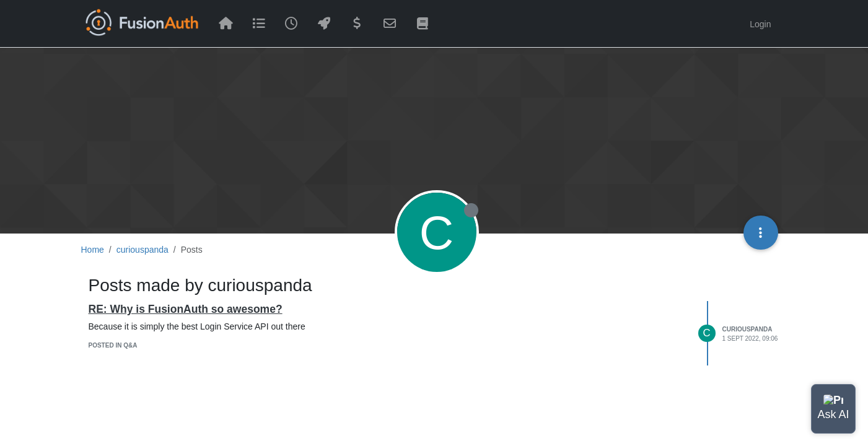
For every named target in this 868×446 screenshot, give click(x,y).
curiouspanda (747, 329)
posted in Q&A (113, 345)
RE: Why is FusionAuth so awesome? (186, 309)
